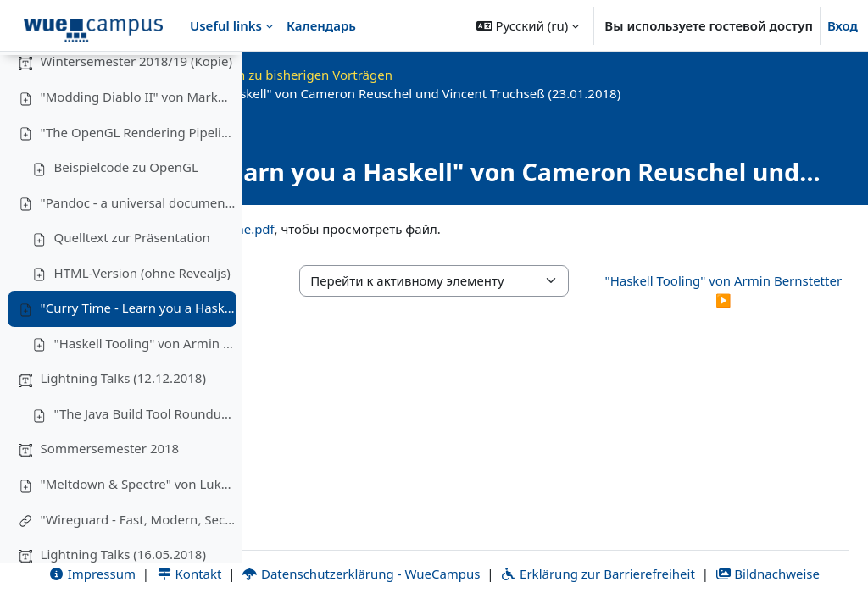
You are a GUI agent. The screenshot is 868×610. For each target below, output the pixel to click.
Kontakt (420, 554)
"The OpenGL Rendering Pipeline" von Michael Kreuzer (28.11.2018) (138, 179)
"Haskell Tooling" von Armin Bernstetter (145, 390)
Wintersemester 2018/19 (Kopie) (136, 108)
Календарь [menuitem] (321, 25)
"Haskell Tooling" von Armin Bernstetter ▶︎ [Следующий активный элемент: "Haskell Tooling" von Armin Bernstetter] (763, 310)
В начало (320, 75)
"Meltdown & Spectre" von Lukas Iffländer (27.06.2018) (138, 531)
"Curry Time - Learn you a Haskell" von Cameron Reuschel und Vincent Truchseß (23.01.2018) (138, 355)
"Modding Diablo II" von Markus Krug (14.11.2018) (138, 144)
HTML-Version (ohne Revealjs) (142, 319)
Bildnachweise (611, 574)
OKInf (384, 75)
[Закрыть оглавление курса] (18, 76)
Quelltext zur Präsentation (132, 285)
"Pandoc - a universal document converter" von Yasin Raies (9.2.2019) (138, 249)
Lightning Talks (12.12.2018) (123, 425)
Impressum (323, 554)
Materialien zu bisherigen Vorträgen (526, 75)
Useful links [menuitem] (226, 25)
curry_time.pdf (472, 247)
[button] (528, 25)
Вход (843, 25)
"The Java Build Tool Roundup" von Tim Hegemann (145, 460)
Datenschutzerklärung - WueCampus (591, 554)
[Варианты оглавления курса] (221, 76)
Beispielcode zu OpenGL (126, 214)
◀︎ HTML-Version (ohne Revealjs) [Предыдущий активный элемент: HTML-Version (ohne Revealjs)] (346, 310)
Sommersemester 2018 (110, 496)
